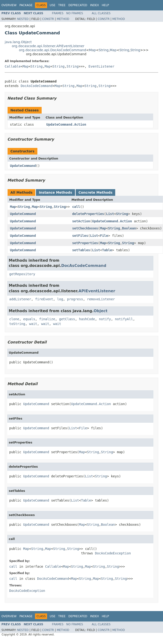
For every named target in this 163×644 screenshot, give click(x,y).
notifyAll (124, 319)
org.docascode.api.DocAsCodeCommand (53, 50)
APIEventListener (97, 291)
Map (93, 50)
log (60, 299)
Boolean (129, 228)
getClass (67, 319)
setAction (81, 221)
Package (26, 5)
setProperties (85, 243)
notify (105, 319)
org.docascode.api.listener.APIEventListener (48, 46)
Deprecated (78, 5)
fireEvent (44, 299)
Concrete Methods (96, 192)
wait (33, 324)
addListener (20, 299)
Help (105, 5)
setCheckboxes (85, 228)
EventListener (101, 66)
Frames (58, 13)
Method (63, 19)
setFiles (80, 236)
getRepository (22, 274)
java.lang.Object (18, 42)
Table (107, 250)
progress (75, 299)
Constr (48, 19)
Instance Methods (55, 192)
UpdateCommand (23, 166)
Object (101, 311)
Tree (62, 5)
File (104, 236)
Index (95, 5)
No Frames (75, 13)
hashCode (87, 319)
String (104, 50)
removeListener (101, 299)
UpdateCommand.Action (66, 124)
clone (14, 319)
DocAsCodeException (113, 553)
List (110, 214)
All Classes (101, 13)
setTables (81, 250)
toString (17, 324)
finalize (47, 319)
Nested (23, 19)
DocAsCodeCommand (37, 86)
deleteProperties (88, 214)
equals (29, 319)
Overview (9, 5)
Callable (13, 66)
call (76, 207)
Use (53, 5)
